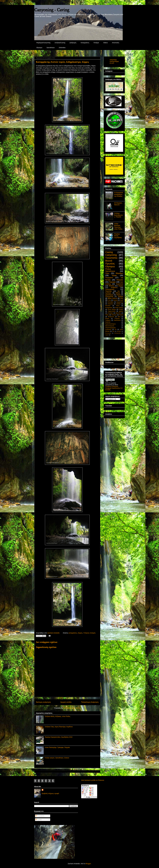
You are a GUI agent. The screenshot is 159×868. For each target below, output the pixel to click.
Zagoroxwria (112, 311)
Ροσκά (121, 315)
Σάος (107, 273)
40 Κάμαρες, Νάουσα (118, 204)
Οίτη (122, 298)
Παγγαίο (120, 280)
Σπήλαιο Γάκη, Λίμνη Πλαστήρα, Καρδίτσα (59, 727)
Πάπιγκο (114, 315)
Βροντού (118, 313)
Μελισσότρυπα (110, 326)
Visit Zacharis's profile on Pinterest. (93, 780)
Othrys (118, 293)
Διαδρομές (73, 43)
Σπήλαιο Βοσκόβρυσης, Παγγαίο (118, 215)
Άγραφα (112, 282)
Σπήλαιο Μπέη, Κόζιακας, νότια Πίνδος (58, 716)
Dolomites (62, 48)
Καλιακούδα (118, 333)
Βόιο (119, 317)
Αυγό (122, 300)
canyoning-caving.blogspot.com (114, 61)
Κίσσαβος (111, 302)
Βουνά (109, 261)
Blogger (88, 864)
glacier (121, 311)
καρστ (107, 335)
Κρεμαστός (120, 302)
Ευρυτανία (120, 284)
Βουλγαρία (108, 333)
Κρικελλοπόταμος (111, 324)
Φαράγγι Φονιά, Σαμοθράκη (118, 236)
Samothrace (51, 48)
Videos (105, 43)
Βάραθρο (119, 273)
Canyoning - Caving (52, 10)
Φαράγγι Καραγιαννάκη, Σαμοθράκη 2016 (59, 737)
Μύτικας (111, 286)
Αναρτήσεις (40, 816)
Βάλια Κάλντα (112, 298)
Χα (116, 329)
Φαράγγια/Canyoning (43, 43)
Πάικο (107, 315)
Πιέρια (118, 295)
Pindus (108, 269)
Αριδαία (121, 296)
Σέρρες (80, 633)
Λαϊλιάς (118, 304)
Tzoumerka (111, 258)
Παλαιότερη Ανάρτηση (90, 702)
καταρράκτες (73, 633)
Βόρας (107, 318)
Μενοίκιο (108, 306)
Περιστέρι (109, 291)
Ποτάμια (96, 43)
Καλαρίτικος (109, 308)
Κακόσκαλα (117, 320)
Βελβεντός (111, 317)
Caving (109, 252)
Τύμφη (114, 275)
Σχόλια (38, 820)
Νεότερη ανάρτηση (43, 702)
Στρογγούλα (109, 296)
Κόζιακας (110, 304)
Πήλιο (118, 306)
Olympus (39, 48)
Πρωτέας (110, 264)
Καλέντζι (108, 322)
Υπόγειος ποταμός (89, 633)
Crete (109, 300)
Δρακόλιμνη (109, 295)
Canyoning (111, 255)
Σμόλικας (108, 293)
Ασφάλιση (114, 287)
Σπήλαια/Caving (60, 43)
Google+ (3, 1)
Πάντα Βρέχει (112, 309)
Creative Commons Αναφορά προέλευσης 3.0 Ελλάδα (114, 388)
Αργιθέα (119, 331)
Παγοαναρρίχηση (111, 328)
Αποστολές (116, 43)
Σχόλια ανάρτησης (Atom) (72, 708)
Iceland (115, 300)
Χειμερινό (109, 278)
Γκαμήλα (117, 318)
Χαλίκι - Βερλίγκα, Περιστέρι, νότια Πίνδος (118, 226)
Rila (113, 331)
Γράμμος (108, 320)
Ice (119, 291)
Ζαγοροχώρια (110, 289)
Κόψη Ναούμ (119, 308)
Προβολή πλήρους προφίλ (50, 793)
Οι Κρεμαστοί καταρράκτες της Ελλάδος (119, 194)
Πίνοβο (121, 309)
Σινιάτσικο (108, 329)
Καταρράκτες (85, 43)
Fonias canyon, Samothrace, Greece (57, 758)
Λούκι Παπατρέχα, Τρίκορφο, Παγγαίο (57, 747)
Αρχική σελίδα (66, 702)
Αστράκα (110, 313)
